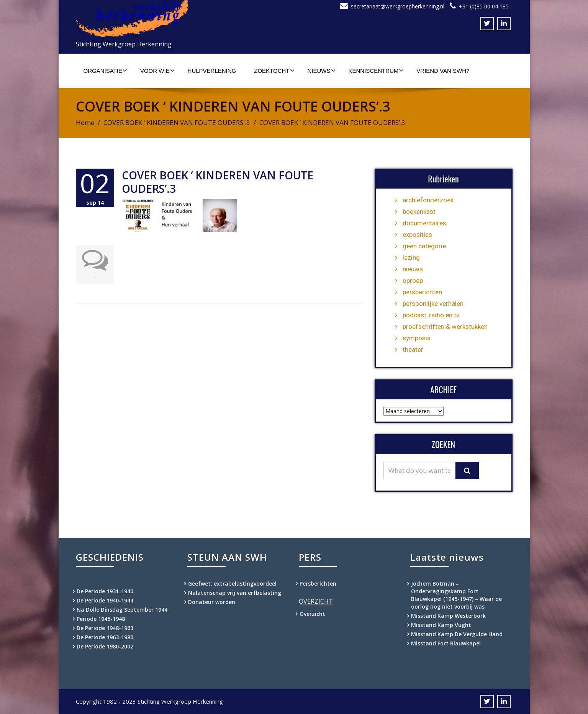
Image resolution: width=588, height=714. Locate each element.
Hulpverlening (212, 71)
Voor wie (157, 71)
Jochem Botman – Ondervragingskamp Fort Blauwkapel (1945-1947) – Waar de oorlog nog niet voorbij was (456, 595)
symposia (417, 338)
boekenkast (419, 212)
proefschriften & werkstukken (445, 327)
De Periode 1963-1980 (105, 637)
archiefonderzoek (428, 200)
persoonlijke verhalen (433, 304)
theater (413, 350)
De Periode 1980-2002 (105, 646)
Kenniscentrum (376, 71)
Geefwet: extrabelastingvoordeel (232, 584)
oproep (413, 281)
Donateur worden (212, 602)
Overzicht (312, 614)
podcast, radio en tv (431, 315)
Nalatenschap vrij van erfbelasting (235, 593)
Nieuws (322, 71)
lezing (411, 258)
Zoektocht (274, 71)
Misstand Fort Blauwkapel (446, 643)
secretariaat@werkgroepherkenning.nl (398, 6)
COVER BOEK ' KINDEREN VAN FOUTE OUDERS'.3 (177, 122)
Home (85, 122)
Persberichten (318, 584)
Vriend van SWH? (443, 71)
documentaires (424, 223)
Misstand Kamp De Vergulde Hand (457, 634)
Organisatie (105, 71)
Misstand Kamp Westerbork (448, 616)
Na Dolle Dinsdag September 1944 (122, 610)
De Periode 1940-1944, (106, 600)
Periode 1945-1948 (101, 619)
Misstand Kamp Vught (441, 625)
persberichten (422, 292)
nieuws (413, 269)
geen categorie (424, 246)
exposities (417, 235)
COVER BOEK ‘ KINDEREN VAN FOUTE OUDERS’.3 (218, 182)
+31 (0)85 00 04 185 (484, 6)
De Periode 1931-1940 (105, 591)
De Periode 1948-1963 (105, 628)
